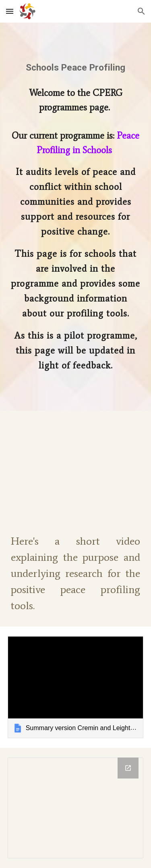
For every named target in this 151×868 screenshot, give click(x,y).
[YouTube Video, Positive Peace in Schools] (76, 465)
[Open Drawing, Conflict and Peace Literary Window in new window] (128, 768)
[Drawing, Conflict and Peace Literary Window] (76, 808)
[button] (10, 11)
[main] (76, 68)
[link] (76, 687)
